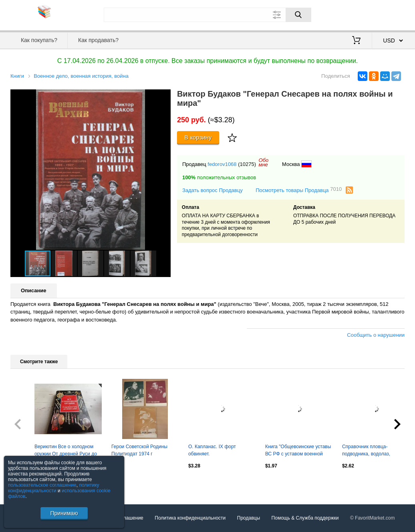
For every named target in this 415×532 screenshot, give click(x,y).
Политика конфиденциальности (190, 518)
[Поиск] (298, 15)
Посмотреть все (28, 483)
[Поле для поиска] (207, 15)
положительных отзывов (219, 177)
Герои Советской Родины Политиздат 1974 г (139, 450)
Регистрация (388, 14)
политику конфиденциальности (54, 488)
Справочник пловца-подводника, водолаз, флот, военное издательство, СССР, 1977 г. (375, 451)
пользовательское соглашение (42, 485)
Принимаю (64, 513)
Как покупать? (39, 40)
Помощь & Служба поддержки (305, 518)
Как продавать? (98, 40)
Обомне (264, 162)
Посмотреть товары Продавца (299, 190)
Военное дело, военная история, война (81, 76)
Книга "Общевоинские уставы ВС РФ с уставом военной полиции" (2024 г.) (298, 451)
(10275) (247, 164)
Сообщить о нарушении (376, 335)
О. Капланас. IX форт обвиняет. (212, 450)
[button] (163, 97)
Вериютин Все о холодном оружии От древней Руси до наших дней (66, 451)
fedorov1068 (222, 164)
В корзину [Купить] (198, 137)
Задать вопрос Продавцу (213, 190)
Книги (17, 76)
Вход (358, 14)
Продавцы (249, 518)
